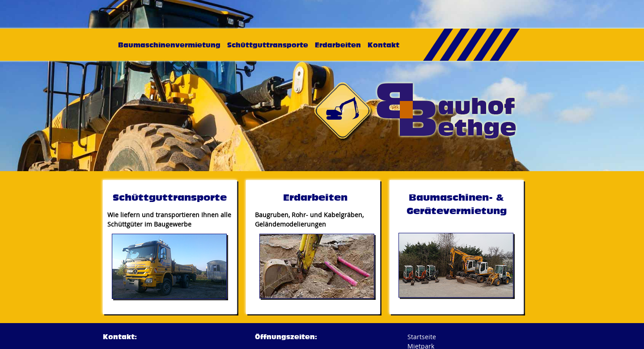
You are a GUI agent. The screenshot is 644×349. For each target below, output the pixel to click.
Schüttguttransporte (268, 45)
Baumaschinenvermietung (169, 45)
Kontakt (383, 45)
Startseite (422, 337)
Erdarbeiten (338, 45)
